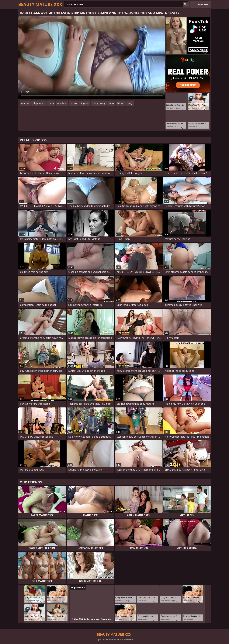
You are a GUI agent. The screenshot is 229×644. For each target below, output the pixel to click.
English (203, 4)
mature (25, 103)
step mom (39, 103)
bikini (120, 103)
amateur (62, 103)
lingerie (85, 103)
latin (111, 103)
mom (51, 103)
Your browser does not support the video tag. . (92, 58)
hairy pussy (99, 103)
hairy (130, 103)
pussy (74, 103)
